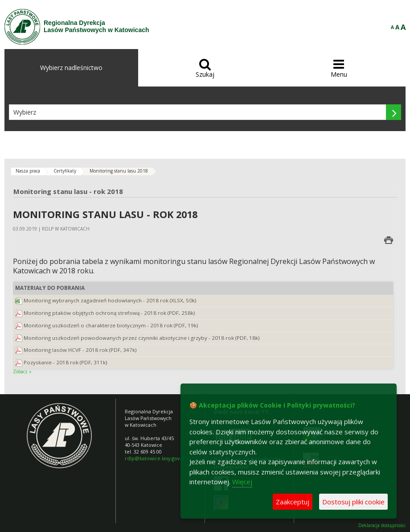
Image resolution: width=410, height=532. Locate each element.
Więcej (242, 482)
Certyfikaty (65, 171)
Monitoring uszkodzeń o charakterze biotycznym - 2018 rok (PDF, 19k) (111, 325)
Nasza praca (28, 171)
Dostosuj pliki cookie (353, 502)
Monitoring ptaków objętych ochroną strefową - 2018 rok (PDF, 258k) (109, 313)
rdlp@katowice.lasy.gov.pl (155, 458)
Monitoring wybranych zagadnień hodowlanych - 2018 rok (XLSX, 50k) (110, 300)
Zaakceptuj (293, 502)
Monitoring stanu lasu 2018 (119, 171)
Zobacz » (22, 371)
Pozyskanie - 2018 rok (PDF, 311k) (66, 362)
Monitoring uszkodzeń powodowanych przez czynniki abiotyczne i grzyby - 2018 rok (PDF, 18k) (142, 338)
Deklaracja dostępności (382, 526)
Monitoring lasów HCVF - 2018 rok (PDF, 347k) (80, 350)
